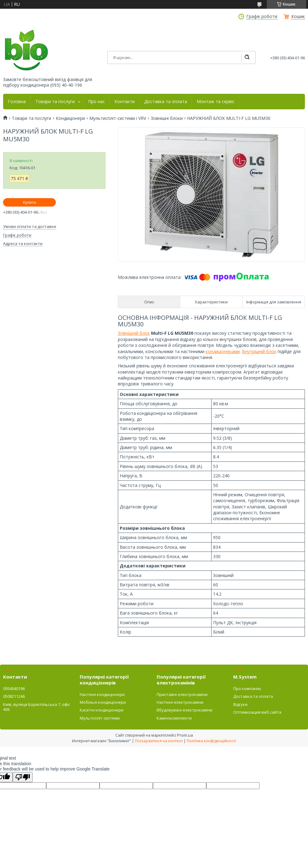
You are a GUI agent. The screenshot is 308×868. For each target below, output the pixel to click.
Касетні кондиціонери (102, 710)
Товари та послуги (55, 102)
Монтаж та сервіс (216, 102)
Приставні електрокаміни (182, 694)
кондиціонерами (223, 351)
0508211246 (14, 696)
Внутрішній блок (259, 351)
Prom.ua (185, 735)
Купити (29, 202)
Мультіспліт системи (100, 718)
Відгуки (240, 704)
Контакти (125, 102)
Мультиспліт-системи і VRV (118, 118)
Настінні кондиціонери (102, 694)
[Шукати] (247, 57)
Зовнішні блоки (167, 118)
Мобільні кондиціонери (103, 702)
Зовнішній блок (134, 333)
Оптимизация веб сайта (257, 712)
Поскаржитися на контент (159, 741)
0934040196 (14, 688)
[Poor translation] (23, 777)
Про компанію (247, 688)
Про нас (96, 102)
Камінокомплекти (174, 718)
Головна (17, 102)
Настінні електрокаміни (180, 702)
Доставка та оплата (166, 102)
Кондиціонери (70, 118)
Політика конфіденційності (211, 741)
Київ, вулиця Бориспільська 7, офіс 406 (37, 707)
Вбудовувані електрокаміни (185, 710)
